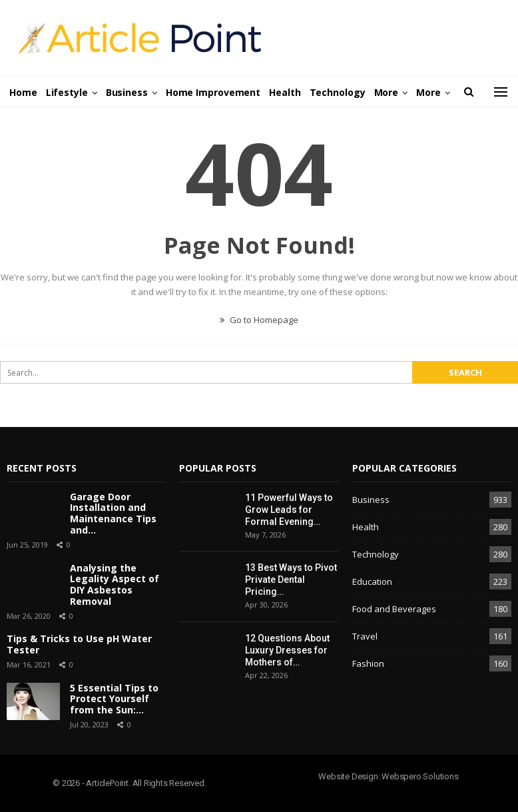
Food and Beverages (394, 609)
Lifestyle (67, 92)
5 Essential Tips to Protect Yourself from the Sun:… (114, 699)
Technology (338, 92)
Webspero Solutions (420, 776)
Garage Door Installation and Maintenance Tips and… (113, 513)
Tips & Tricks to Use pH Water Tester (79, 644)
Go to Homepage (259, 320)
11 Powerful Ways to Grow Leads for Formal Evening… (289, 510)
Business (127, 92)
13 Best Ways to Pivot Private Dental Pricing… (291, 580)
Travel (365, 636)
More (387, 92)
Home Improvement (213, 92)
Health (285, 92)
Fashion (368, 663)
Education (372, 582)
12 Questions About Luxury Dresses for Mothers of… (287, 650)
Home (23, 92)
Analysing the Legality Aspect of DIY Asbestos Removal (115, 585)
